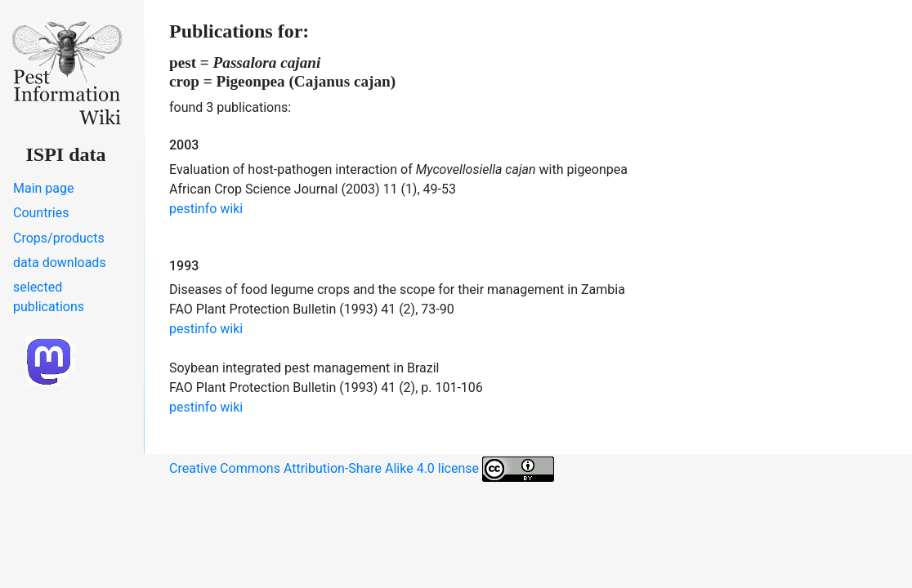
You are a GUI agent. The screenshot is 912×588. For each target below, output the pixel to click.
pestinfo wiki (206, 209)
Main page (44, 188)
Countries (41, 213)
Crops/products (59, 238)
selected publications (49, 297)
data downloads (60, 263)
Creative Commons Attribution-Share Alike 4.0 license (362, 469)
